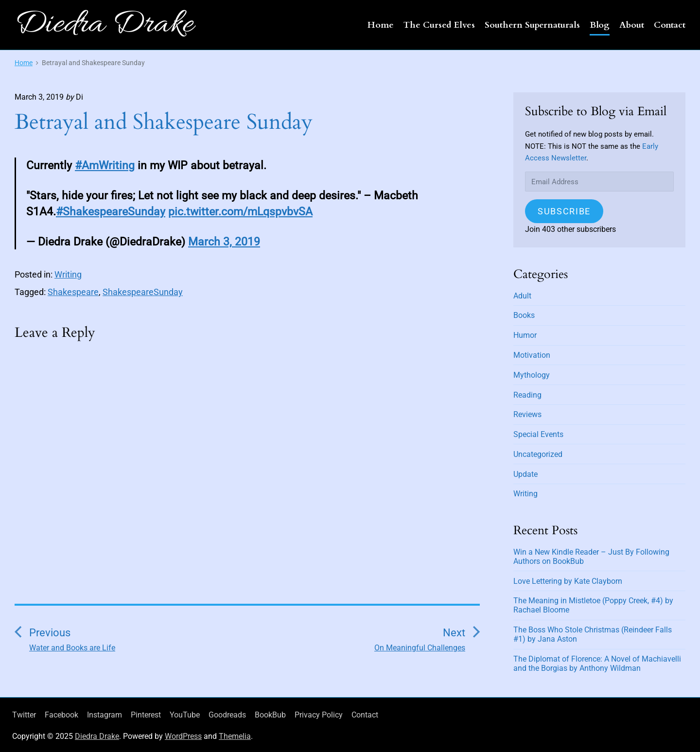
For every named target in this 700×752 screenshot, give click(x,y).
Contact (670, 25)
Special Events (538, 434)
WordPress (183, 736)
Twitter (24, 715)
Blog (600, 25)
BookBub (270, 715)
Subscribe (564, 211)
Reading (527, 395)
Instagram (105, 715)
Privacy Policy (319, 715)
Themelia (235, 736)
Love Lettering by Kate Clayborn (568, 581)
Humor (525, 335)
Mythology (532, 375)
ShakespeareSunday (143, 292)
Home (381, 25)
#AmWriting (105, 165)
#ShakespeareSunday (111, 211)
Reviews (527, 414)
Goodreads (227, 715)
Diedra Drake (97, 736)
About (632, 25)
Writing (68, 274)
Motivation (532, 355)
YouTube (185, 715)
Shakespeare (73, 292)
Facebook (61, 715)
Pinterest (146, 715)
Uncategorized (538, 454)
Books (524, 315)
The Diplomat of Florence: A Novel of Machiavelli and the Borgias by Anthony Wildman (597, 664)
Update (525, 474)
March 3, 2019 (224, 242)
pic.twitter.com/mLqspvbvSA (240, 211)
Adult (522, 296)
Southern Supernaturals (532, 25)
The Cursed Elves (439, 25)
